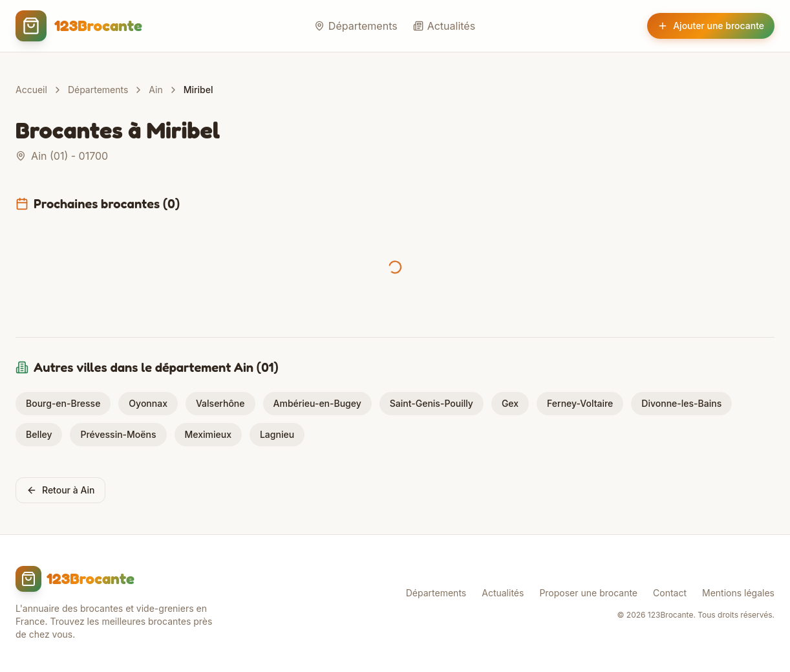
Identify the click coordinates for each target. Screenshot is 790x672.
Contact (670, 593)
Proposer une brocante (588, 593)
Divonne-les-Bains (681, 403)
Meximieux (208, 434)
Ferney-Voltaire (580, 403)
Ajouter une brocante (711, 26)
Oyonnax (148, 403)
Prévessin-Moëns (118, 434)
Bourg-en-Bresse (63, 403)
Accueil (31, 90)
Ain (155, 90)
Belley (39, 434)
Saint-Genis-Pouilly (432, 403)
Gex (510, 403)
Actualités (444, 26)
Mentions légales (738, 593)
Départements (356, 26)
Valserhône (220, 403)
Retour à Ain (60, 490)
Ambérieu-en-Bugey (317, 403)
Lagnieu (277, 434)
